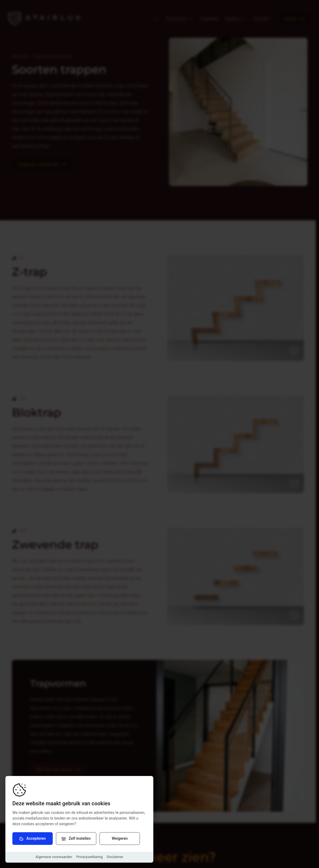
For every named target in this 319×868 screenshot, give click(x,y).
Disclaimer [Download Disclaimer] (115, 857)
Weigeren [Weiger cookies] (120, 838)
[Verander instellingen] (76, 838)
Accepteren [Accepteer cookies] (33, 839)
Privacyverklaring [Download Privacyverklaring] (89, 857)
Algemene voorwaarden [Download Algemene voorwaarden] (54, 857)
